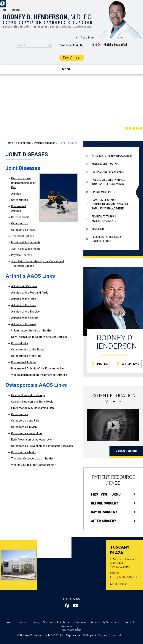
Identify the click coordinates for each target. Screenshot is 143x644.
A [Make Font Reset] (77, 45)
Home (9, 143)
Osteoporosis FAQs (23, 230)
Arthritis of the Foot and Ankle (30, 293)
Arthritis (16, 194)
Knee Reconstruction (105, 164)
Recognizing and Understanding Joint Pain (23, 183)
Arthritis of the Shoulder (26, 312)
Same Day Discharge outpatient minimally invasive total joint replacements (110, 204)
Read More (88, 38)
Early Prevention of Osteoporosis (31, 440)
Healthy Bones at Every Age (28, 395)
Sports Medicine (102, 192)
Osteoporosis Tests (23, 452)
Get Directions (119, 584)
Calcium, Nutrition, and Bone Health (33, 402)
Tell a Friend (80, 622)
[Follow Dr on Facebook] (67, 606)
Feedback (63, 622)
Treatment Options (23, 236)
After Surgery (104, 521)
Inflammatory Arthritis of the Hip (31, 331)
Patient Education (45, 143)
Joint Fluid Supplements (26, 249)
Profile (103, 364)
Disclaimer (21, 622)
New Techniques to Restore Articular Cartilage (39, 337)
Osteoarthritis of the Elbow (28, 350)
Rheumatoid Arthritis (24, 362)
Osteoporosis (20, 223)
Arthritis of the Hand (24, 299)
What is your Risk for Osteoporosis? (33, 465)
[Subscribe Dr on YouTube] (76, 606)
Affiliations (131, 364)
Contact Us (130, 622)
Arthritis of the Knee (24, 305)
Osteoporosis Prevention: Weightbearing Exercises (42, 446)
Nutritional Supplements (26, 242)
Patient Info (24, 143)
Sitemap (48, 622)
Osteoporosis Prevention (26, 433)
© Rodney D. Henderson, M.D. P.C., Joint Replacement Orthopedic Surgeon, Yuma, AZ (69, 635)
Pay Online (72, 58)
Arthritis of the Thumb (25, 318)
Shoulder (98, 229)
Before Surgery (105, 503)
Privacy (35, 622)
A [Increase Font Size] (81, 45)
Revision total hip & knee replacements (104, 219)
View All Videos (126, 451)
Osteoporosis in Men (24, 427)
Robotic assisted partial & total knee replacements (108, 182)
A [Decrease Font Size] (74, 45)
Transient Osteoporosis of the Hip (32, 459)
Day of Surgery (104, 512)
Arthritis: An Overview (24, 286)
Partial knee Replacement (108, 172)
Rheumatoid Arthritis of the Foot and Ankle (37, 369)
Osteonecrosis (20, 217)
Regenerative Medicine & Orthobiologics (107, 239)
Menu (71, 69)
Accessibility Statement (105, 622)
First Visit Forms (106, 494)
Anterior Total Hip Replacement (112, 156)
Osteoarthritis (20, 200)
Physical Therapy (22, 255)
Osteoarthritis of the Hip (26, 356)
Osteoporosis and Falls (25, 421)
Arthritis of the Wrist (24, 324)
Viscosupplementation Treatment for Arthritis (39, 375)
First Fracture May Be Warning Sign (32, 408)
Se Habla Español (113, 45)
